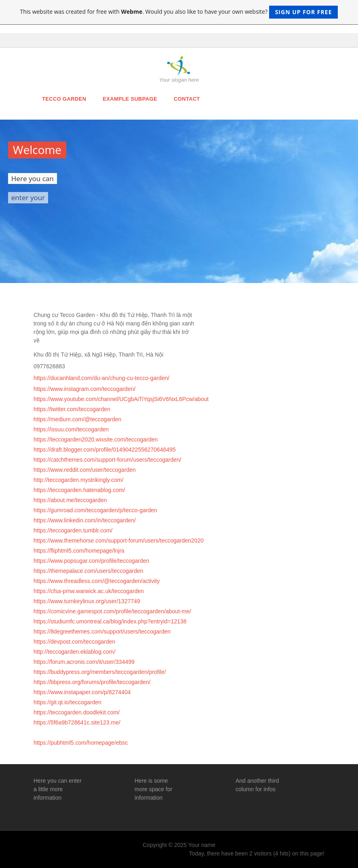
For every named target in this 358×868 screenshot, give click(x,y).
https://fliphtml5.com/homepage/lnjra (79, 551)
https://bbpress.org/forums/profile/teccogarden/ (92, 682)
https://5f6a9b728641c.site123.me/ (77, 722)
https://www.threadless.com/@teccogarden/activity (97, 581)
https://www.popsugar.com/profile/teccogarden (91, 561)
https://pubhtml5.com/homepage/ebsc (81, 743)
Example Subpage (130, 99)
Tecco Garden (64, 99)
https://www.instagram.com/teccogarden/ (84, 389)
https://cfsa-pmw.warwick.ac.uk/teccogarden (89, 591)
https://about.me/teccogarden (70, 500)
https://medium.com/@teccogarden (77, 419)
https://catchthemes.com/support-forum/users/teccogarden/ (107, 460)
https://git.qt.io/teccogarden (67, 702)
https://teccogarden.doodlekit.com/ (77, 712)
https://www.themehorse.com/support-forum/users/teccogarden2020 (119, 541)
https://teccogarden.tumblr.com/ (73, 530)
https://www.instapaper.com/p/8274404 (82, 692)
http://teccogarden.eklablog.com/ (74, 652)
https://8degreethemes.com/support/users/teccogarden (102, 631)
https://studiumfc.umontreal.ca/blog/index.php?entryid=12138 (110, 621)
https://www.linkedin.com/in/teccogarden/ (85, 520)
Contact (187, 99)
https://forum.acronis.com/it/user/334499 (84, 662)
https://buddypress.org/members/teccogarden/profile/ (100, 672)
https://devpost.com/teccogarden (74, 642)
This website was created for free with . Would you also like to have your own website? (179, 12)
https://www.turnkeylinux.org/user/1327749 (87, 601)
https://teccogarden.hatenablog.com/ (79, 490)
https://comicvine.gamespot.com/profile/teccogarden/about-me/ (112, 611)
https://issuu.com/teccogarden (71, 429)
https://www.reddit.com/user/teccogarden (85, 470)
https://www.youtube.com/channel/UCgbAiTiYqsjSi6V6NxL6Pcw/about (121, 399)
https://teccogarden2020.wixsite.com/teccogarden (96, 439)
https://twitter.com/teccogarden (72, 409)
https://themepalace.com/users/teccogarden (88, 571)
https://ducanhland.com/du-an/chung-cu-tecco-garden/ (101, 378)
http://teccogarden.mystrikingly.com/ (78, 480)
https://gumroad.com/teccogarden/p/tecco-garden (95, 510)
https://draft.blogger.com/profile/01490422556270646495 (105, 450)
